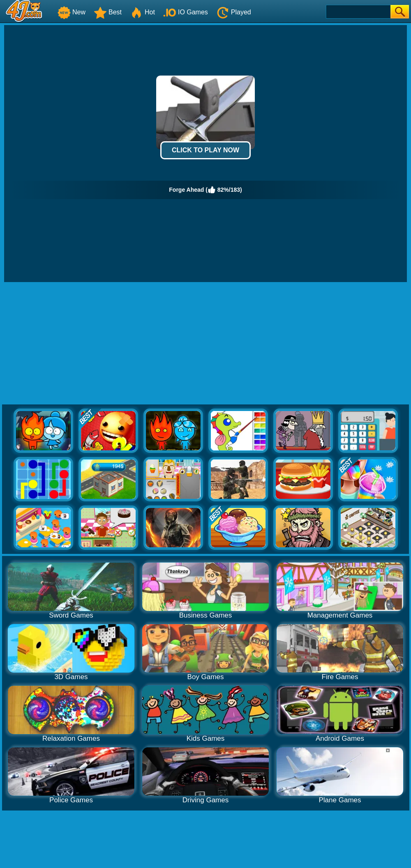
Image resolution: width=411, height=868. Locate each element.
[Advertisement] (205, 344)
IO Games (186, 12)
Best (108, 12)
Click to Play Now (205, 150)
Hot (142, 12)
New (72, 12)
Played (234, 12)
